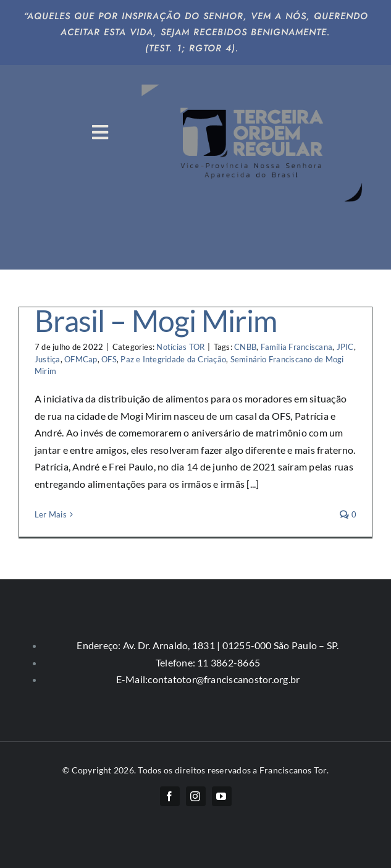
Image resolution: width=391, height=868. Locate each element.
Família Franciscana (297, 347)
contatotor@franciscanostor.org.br (224, 679)
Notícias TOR (180, 347)
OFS (109, 359)
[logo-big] (254, 78)
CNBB (245, 347)
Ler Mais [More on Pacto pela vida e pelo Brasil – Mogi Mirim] (51, 514)
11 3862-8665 (228, 662)
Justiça (48, 359)
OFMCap (81, 359)
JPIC (345, 347)
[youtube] (222, 796)
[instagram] (196, 796)
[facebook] (170, 796)
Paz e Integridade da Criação (173, 359)
